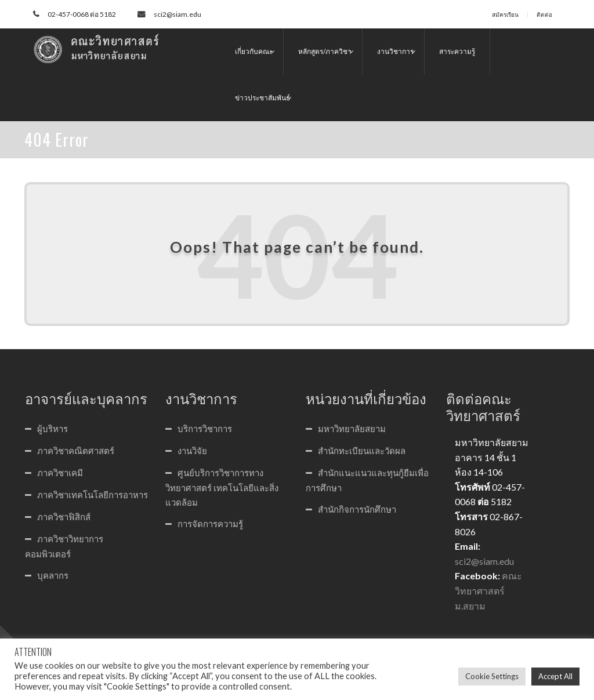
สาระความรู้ (457, 51)
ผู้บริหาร (52, 429)
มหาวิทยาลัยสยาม (352, 429)
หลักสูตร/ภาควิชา (325, 51)
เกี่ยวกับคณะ (254, 51)
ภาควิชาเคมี (60, 473)
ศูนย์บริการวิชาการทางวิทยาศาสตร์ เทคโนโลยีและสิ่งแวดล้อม (222, 487)
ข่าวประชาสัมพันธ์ (262, 98)
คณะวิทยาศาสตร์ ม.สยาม (488, 590)
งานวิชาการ (395, 51)
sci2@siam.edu (178, 14)
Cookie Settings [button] (492, 676)
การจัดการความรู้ (210, 524)
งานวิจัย (192, 451)
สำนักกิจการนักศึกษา (357, 509)
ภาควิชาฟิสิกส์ (64, 517)
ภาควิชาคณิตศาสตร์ (76, 451)
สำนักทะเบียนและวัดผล (362, 451)
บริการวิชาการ (205, 429)
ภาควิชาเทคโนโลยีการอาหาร (93, 495)
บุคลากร (53, 575)
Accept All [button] (555, 676)
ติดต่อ (544, 14)
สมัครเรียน (505, 14)
